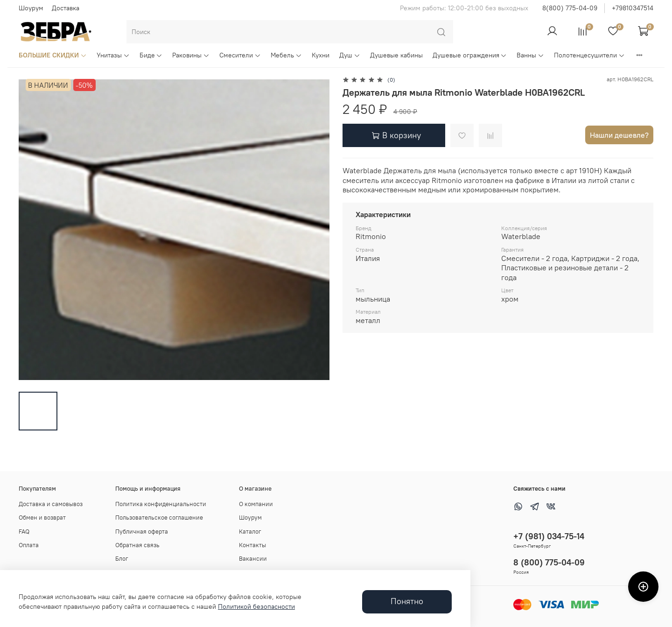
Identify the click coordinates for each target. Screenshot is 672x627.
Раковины (191, 55)
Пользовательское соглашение (159, 518)
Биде (151, 55)
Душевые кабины (396, 55)
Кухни (321, 55)
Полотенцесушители (589, 55)
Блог (122, 559)
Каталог (250, 532)
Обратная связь (137, 545)
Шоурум (31, 8)
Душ (350, 55)
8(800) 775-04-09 (570, 8)
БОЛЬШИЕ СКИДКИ (53, 55)
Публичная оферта (142, 532)
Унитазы (113, 55)
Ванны (530, 55)
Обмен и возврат (42, 518)
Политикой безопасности (256, 606)
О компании (256, 504)
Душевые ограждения (470, 55)
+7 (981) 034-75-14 (549, 536)
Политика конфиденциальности (161, 504)
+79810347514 (633, 8)
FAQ (24, 532)
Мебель (286, 55)
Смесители (240, 55)
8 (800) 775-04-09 (549, 562)
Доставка (66, 8)
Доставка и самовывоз (51, 504)
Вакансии (253, 559)
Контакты (252, 545)
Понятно (407, 601)
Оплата (29, 545)
